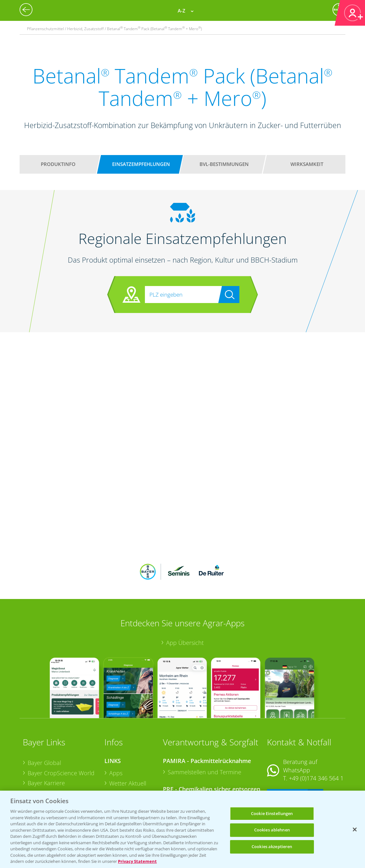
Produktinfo (58, 164)
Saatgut (119, 781)
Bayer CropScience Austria (62, 751)
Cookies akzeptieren (272, 846)
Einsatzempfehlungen (141, 164)
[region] (182, 829)
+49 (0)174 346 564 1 (316, 736)
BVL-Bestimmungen (224, 164)
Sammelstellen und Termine (205, 730)
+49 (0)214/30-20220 (316, 781)
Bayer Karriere (46, 741)
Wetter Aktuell (128, 741)
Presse (36, 779)
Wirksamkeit (307, 164)
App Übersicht (185, 601)
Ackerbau (122, 771)
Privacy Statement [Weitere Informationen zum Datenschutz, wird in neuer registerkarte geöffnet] (137, 861)
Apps (116, 731)
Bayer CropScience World (61, 731)
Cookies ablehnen (272, 830)
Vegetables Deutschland (59, 790)
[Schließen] (355, 829)
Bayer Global (44, 721)
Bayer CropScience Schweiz (51, 765)
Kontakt (286, 753)
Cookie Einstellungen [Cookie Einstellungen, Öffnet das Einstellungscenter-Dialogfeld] (272, 813)
